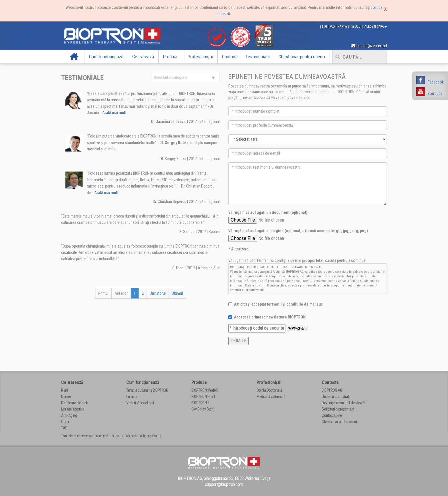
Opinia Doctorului (269, 390)
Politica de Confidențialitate (142, 436)
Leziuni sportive (73, 409)
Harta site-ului (350, 27)
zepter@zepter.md (369, 46)
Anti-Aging (69, 415)
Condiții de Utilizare (109, 436)
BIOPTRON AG (332, 390)
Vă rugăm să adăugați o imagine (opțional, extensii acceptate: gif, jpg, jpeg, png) (298, 231)
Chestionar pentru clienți (302, 57)
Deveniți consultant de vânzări (344, 403)
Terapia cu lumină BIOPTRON (147, 390)
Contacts (330, 382)
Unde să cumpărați (336, 397)
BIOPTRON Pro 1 (203, 397)
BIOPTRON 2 (200, 403)
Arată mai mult (114, 113)
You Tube (435, 93)
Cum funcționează (106, 57)
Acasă (74, 57)
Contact (229, 57)
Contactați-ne (332, 415)
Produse (171, 57)
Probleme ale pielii (75, 403)
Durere (66, 397)
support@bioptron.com (224, 484)
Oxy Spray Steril (203, 409)
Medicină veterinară (271, 397)
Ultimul (177, 293)
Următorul (158, 293)
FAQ (333, 27)
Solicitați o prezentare (338, 409)
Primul (103, 293)
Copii (65, 422)
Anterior (121, 293)
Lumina (132, 397)
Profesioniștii (200, 57)
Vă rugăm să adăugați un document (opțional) (268, 212)
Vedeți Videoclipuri (140, 403)
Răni (64, 390)
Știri (324, 27)
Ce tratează (143, 57)
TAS (64, 428)
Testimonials (258, 57)
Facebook (436, 82)
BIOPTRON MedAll (205, 390)
